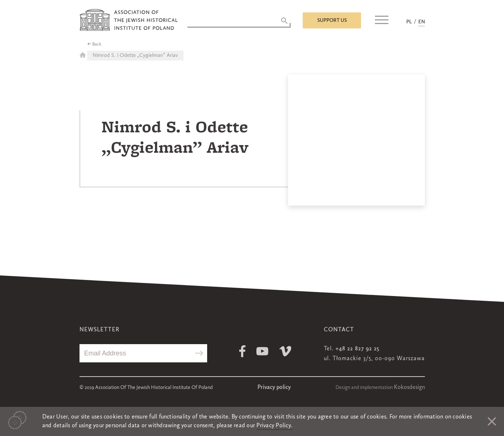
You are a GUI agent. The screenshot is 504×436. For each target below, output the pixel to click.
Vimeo (285, 351)
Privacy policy (274, 388)
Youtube (262, 351)
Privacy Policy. (274, 426)
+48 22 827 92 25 (357, 349)
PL (409, 22)
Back (97, 44)
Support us (332, 20)
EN (422, 22)
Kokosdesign (409, 388)
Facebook (242, 351)
